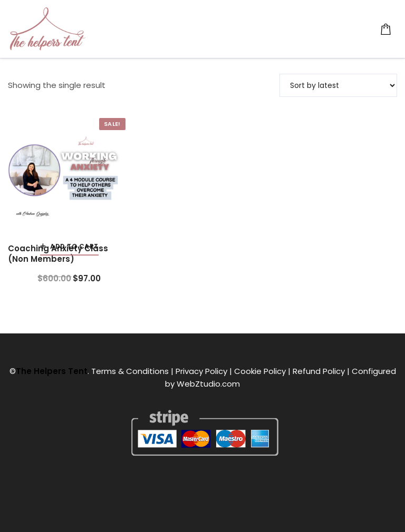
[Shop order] (338, 85)
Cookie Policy (260, 371)
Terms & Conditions (130, 371)
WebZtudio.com (208, 384)
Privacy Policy (201, 371)
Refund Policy (319, 371)
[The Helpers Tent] (47, 29)
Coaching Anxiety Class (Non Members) (58, 254)
